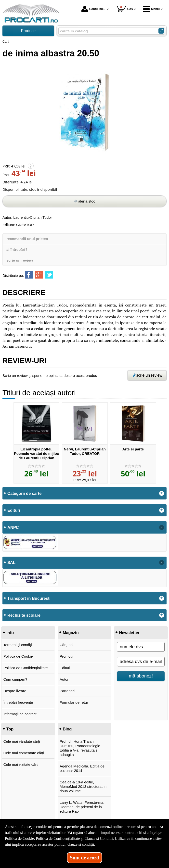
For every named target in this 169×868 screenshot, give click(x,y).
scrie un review (20, 260)
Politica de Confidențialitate (26, 668)
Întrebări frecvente (18, 702)
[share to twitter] (49, 275)
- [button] (162, 527)
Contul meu (93, 9)
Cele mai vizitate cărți (21, 764)
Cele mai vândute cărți (22, 741)
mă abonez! (141, 676)
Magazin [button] (71, 633)
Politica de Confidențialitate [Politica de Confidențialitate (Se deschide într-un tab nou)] (58, 838)
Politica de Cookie (18, 656)
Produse (28, 31)
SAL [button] (11, 562)
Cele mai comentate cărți (24, 753)
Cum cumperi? (15, 679)
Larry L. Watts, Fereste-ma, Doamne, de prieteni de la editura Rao (82, 807)
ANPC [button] (13, 527)
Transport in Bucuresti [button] (29, 598)
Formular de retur (74, 702)
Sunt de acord (84, 858)
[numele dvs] (141, 647)
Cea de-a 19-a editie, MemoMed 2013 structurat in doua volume (83, 786)
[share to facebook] (29, 275)
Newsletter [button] (129, 633)
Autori (64, 679)
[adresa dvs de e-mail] (141, 662)
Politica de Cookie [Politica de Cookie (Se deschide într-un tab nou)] (19, 838)
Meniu (151, 9)
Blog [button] (67, 729)
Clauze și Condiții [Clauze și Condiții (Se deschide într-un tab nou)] (99, 838)
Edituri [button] (14, 510)
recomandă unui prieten (27, 239)
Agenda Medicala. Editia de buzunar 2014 (82, 768)
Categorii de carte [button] (24, 493)
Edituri (65, 668)
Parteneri (67, 691)
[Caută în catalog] (161, 31)
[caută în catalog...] (106, 31)
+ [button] (162, 493)
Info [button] (10, 633)
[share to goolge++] (39, 275)
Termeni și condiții (18, 645)
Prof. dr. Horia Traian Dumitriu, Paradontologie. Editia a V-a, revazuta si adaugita (80, 748)
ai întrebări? (17, 249)
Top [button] (10, 729)
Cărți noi (66, 645)
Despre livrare (15, 691)
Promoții (66, 656)
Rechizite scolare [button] (24, 615)
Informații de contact (20, 714)
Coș (124, 9)
